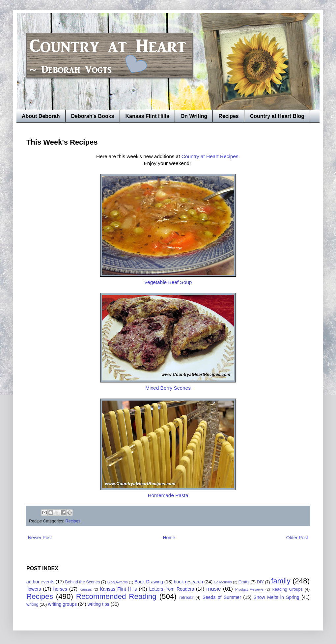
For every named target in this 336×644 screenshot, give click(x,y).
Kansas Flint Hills (147, 116)
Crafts (244, 582)
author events (40, 582)
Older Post (297, 538)
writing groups (62, 604)
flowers (34, 589)
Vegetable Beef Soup (168, 282)
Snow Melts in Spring (277, 597)
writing (32, 604)
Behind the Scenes (83, 582)
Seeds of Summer (222, 597)
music (213, 589)
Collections (223, 582)
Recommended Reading (116, 596)
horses (60, 589)
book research (189, 582)
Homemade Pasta (168, 495)
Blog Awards (118, 582)
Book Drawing (149, 582)
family (281, 581)
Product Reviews (249, 589)
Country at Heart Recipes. (211, 156)
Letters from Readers (172, 589)
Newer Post (40, 538)
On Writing (194, 116)
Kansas (85, 589)
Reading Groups (287, 589)
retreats (187, 598)
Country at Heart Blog (277, 116)
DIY (260, 582)
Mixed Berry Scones (168, 388)
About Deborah (41, 116)
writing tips (98, 604)
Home (169, 538)
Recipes (228, 116)
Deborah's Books (93, 116)
